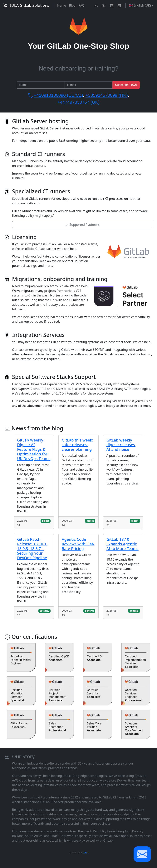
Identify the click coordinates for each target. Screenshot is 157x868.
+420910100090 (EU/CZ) (58, 95)
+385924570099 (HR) (107, 95)
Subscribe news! (126, 85)
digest (45, 521)
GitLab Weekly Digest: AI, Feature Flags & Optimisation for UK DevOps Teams (34, 449)
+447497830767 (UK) (78, 102)
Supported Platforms (82, 225)
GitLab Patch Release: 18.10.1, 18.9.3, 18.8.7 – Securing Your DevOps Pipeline (32, 549)
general (89, 611)
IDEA (85, 853)
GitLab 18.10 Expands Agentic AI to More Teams (123, 544)
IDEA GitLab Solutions (26, 5)
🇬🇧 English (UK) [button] (140, 5)
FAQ (81, 5)
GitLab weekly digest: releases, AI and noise (121, 445)
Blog (72, 5)
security (44, 611)
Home (62, 5)
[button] (142, 854)
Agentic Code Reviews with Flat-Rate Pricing (78, 544)
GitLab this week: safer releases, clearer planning (77, 445)
